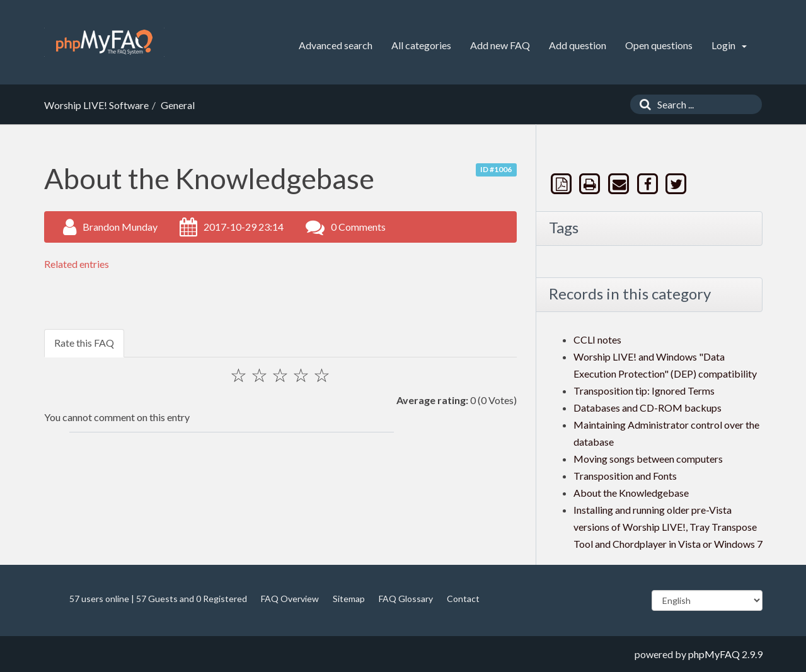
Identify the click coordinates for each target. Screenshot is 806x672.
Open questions (659, 45)
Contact (463, 599)
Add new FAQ (500, 45)
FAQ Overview (290, 599)
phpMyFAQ (714, 654)
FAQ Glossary (406, 599)
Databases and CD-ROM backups (648, 408)
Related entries (77, 264)
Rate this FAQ (84, 343)
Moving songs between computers (648, 459)
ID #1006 (496, 169)
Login (729, 45)
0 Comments (358, 227)
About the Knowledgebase (631, 493)
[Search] (642, 104)
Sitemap (349, 599)
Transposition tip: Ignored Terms (644, 391)
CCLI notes (597, 339)
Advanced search (336, 45)
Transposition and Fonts (625, 476)
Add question (578, 45)
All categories (421, 45)
